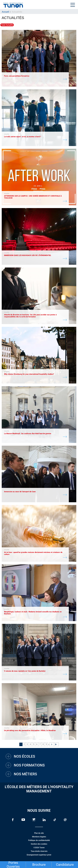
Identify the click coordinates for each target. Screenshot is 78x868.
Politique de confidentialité (39, 840)
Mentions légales (39, 837)
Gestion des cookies (39, 844)
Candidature (65, 865)
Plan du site (39, 833)
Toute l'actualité (7, 25)
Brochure (39, 865)
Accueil (5, 12)
